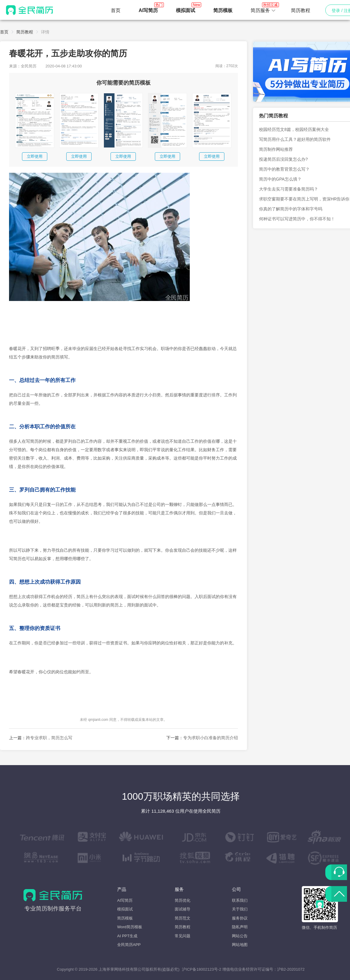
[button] (263, 11)
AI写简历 (125, 900)
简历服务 (263, 9)
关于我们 (240, 909)
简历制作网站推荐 (276, 149)
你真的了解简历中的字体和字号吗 (291, 209)
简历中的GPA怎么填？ (280, 179)
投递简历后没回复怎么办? (283, 159)
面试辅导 (183, 909)
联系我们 (240, 900)
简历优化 (183, 900)
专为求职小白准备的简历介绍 (211, 738)
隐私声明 (240, 927)
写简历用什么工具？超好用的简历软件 (295, 139)
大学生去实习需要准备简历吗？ (289, 189)
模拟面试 (125, 909)
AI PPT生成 (127, 936)
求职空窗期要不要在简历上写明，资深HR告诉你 (304, 199)
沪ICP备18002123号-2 (202, 969)
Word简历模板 (130, 927)
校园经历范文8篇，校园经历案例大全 (294, 129)
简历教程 (301, 10)
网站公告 (240, 936)
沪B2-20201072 (291, 969)
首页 (116, 10)
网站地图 (240, 945)
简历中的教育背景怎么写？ (284, 169)
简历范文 (183, 918)
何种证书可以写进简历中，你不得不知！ (297, 219)
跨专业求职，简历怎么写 (49, 738)
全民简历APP (129, 945)
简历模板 (125, 918)
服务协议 (240, 918)
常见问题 (183, 936)
